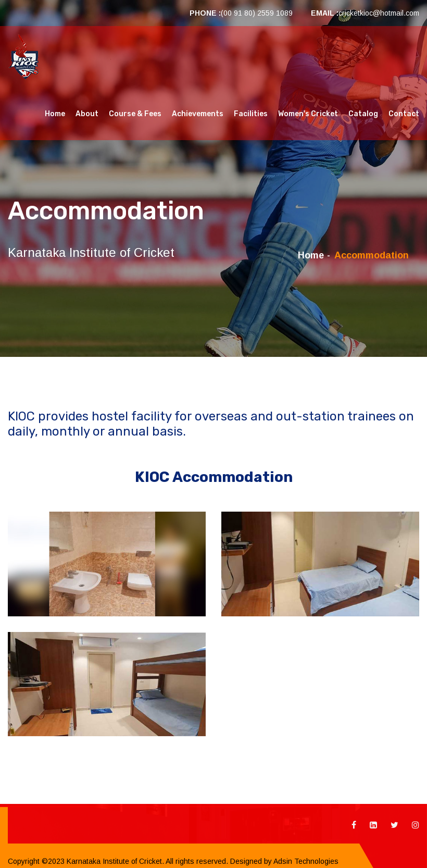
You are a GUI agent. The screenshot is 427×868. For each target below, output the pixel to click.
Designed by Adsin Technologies (283, 861)
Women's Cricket (308, 114)
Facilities (251, 114)
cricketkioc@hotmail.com (379, 13)
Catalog (363, 114)
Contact (404, 114)
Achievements (198, 114)
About (87, 114)
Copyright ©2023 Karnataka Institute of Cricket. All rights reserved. (118, 861)
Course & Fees (135, 114)
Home (55, 114)
